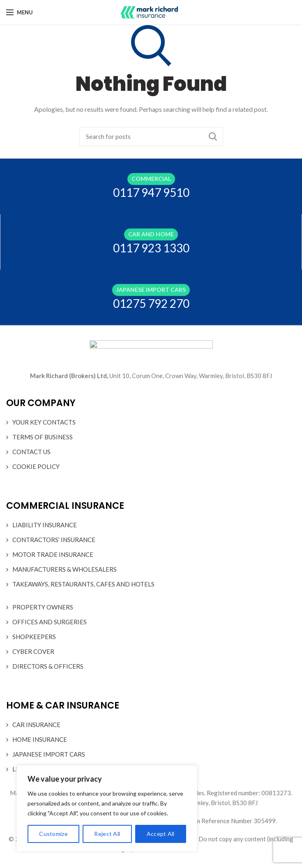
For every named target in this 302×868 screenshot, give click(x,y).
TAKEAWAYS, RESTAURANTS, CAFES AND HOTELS (83, 584)
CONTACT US (31, 452)
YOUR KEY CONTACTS (44, 422)
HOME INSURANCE (40, 739)
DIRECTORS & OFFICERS (48, 666)
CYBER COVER (33, 651)
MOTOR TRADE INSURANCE (53, 554)
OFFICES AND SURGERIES (50, 622)
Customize (53, 834)
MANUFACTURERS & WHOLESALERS (65, 569)
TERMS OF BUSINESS (43, 437)
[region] (107, 808)
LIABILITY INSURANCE (45, 525)
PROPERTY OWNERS (43, 607)
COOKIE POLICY (36, 466)
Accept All (161, 834)
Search (213, 136)
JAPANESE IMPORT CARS (49, 754)
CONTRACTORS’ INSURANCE (54, 540)
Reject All (107, 834)
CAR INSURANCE (36, 725)
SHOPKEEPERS (34, 637)
